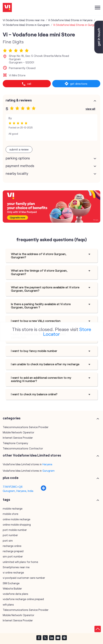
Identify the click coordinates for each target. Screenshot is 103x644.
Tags (6, 500)
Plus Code (11, 478)
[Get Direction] (43, 490)
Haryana (47, 464)
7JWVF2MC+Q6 (13, 487)
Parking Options (18, 158)
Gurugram (48, 471)
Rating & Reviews (19, 100)
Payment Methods (20, 166)
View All (90, 109)
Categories (12, 418)
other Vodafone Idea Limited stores (32, 455)
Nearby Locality (17, 173)
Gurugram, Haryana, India (18, 491)
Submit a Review (19, 149)
